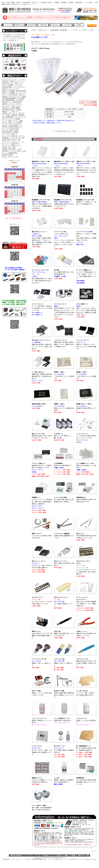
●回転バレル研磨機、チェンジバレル (14, 93)
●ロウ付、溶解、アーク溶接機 (12, 123)
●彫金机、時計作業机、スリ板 (12, 149)
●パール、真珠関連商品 (10, 153)
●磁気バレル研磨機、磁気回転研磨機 (14, 91)
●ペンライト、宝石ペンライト (12, 106)
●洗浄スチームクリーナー (10, 89)
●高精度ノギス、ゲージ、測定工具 (13, 113)
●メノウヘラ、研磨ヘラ (10, 134)
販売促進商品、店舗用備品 (59, 30)
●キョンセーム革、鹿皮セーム (12, 125)
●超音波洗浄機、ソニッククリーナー (14, 87)
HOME (34, 30)
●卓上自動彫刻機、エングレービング (14, 117)
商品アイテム (43, 30)
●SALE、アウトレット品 (10, 157)
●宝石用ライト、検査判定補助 (12, 102)
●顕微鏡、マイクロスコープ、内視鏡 (14, 96)
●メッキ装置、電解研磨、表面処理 (13, 115)
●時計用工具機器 (7, 155)
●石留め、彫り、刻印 (9, 147)
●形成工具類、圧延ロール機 (11, 140)
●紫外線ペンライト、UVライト (12, 104)
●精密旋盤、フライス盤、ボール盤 (13, 138)
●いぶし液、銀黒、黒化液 (10, 130)
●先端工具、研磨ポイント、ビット (13, 81)
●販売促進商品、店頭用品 (10, 132)
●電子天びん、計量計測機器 (11, 108)
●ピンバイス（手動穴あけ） (11, 143)
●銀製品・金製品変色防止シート (12, 126)
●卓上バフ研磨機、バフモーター (12, 85)
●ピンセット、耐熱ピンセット (12, 145)
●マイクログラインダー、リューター (14, 79)
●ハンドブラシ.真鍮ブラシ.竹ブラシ (13, 136)
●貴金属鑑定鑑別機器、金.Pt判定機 (13, 98)
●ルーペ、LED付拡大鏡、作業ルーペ (14, 95)
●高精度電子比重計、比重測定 (12, 110)
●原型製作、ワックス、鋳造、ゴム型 (14, 151)
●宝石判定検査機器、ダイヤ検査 (12, 100)
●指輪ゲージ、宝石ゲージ (10, 111)
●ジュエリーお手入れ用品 (10, 128)
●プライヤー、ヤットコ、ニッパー (13, 142)
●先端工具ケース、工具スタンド (12, 83)
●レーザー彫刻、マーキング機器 (12, 121)
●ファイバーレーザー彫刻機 (11, 119)
